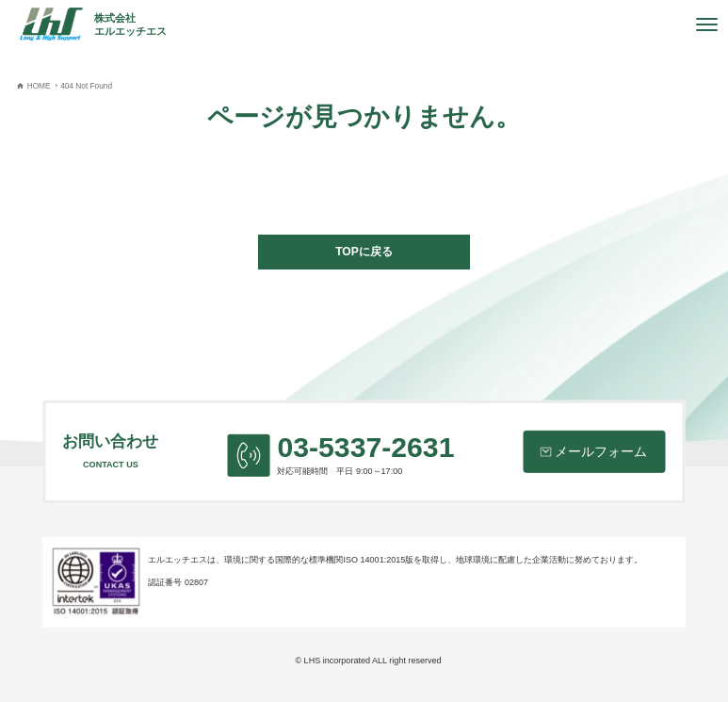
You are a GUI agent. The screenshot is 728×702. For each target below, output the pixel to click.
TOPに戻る (364, 252)
